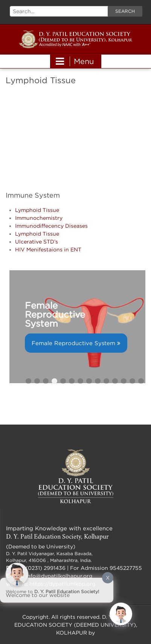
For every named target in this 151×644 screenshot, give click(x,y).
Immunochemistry (39, 218)
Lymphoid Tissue (37, 210)
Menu (75, 61)
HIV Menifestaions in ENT (48, 249)
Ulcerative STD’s (37, 241)
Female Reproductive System (73, 343)
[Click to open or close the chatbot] (121, 614)
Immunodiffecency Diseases (51, 226)
